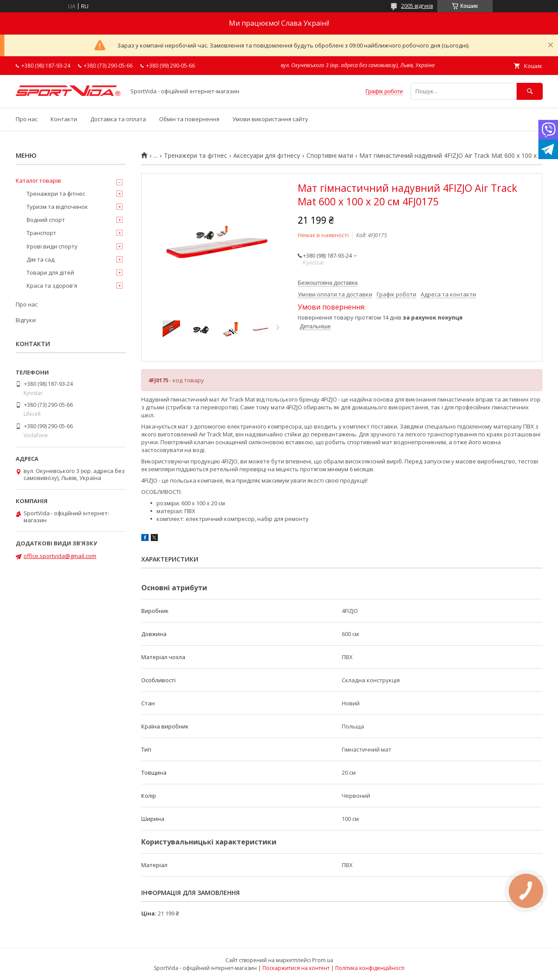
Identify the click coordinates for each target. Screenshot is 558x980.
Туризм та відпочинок (57, 207)
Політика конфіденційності (370, 968)
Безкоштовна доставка (328, 283)
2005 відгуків (417, 6)
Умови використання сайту (270, 119)
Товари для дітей (50, 272)
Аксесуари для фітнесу (267, 156)
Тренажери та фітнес (196, 156)
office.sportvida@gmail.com (60, 556)
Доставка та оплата (118, 119)
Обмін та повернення (189, 119)
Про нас (27, 119)
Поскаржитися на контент (296, 968)
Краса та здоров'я (52, 286)
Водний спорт (46, 220)
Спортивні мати (330, 156)
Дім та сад (41, 259)
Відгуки (26, 320)
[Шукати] (530, 91)
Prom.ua (323, 960)
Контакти (64, 119)
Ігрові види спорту (52, 246)
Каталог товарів (38, 180)
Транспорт (41, 233)
